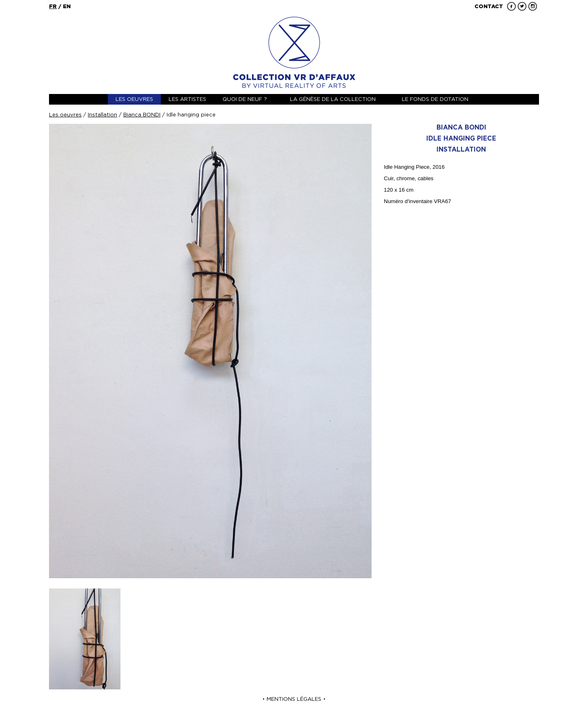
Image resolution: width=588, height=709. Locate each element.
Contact (489, 6)
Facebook (511, 6)
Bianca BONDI (142, 115)
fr (53, 6)
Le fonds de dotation (435, 99)
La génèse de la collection (333, 99)
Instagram (533, 6)
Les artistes (187, 99)
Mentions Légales (294, 699)
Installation (102, 115)
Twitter (522, 6)
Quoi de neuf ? (245, 99)
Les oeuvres (134, 99)
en (67, 6)
